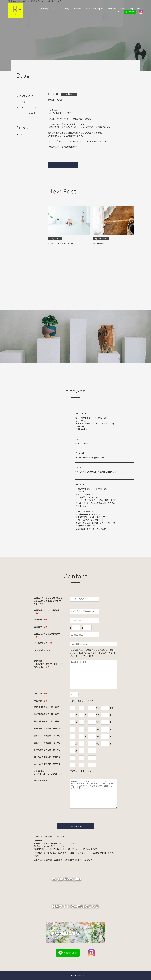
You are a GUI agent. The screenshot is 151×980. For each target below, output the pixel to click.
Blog (131, 9)
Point (56, 9)
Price (87, 9)
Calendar (77, 9)
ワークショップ (78, 656)
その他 (90, 656)
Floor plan (98, 9)
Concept (45, 9)
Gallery (66, 9)
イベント (112, 653)
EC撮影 (110, 650)
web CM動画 (86, 650)
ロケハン (89, 701)
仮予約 (80, 701)
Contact (116, 11)
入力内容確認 (75, 826)
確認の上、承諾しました (82, 771)
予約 (74, 701)
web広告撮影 (91, 653)
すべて (22, 102)
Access (140, 9)
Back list (63, 165)
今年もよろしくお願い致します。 (63, 243)
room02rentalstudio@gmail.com (90, 458)
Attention (112, 9)
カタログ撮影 (99, 650)
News (123, 9)
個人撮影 (102, 653)
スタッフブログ (27, 113)
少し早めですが (100, 243)
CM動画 (75, 650)
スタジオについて (28, 107)
